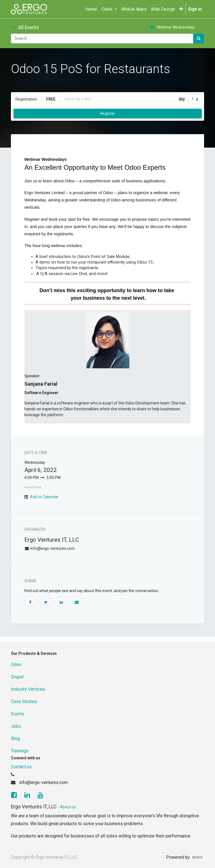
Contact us (21, 767)
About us (68, 807)
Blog (15, 738)
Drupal (17, 677)
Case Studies (24, 701)
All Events (25, 27)
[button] (181, 9)
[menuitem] (91, 9)
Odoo (16, 665)
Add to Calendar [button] (44, 497)
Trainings (20, 751)
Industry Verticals (28, 689)
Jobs (16, 726)
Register (108, 113)
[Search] (199, 39)
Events (18, 714)
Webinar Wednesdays (173, 27)
